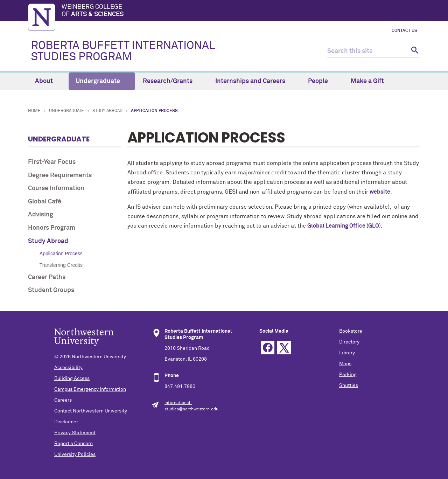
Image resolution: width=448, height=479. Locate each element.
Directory (349, 342)
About (48, 81)
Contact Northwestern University (91, 411)
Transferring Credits (61, 265)
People (322, 81)
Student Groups (51, 290)
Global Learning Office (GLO (343, 226)
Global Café (45, 202)
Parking (348, 375)
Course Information (56, 188)
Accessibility (68, 368)
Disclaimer (66, 422)
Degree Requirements (60, 175)
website (380, 192)
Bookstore (351, 331)
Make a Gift (367, 81)
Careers (63, 400)
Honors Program (52, 228)
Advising (41, 215)
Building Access (72, 379)
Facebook (268, 348)
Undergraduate (102, 81)
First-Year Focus (52, 162)
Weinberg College (241, 11)
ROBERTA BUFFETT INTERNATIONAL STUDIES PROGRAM (123, 51)
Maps (345, 364)
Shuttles (349, 386)
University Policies (75, 454)
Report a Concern (73, 444)
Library (347, 353)
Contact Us (404, 31)
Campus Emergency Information (90, 389)
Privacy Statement (75, 433)
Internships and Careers (254, 81)
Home (34, 111)
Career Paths (47, 277)
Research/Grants (172, 81)
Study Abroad (107, 111)
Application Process (61, 254)
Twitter (284, 348)
